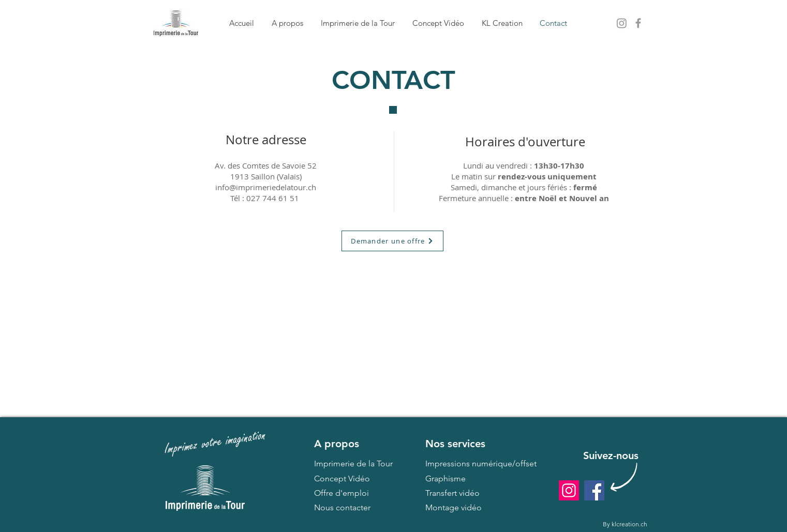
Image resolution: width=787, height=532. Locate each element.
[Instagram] (569, 490)
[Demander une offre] (392, 241)
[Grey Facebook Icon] (638, 23)
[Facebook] (594, 490)
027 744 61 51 (273, 198)
